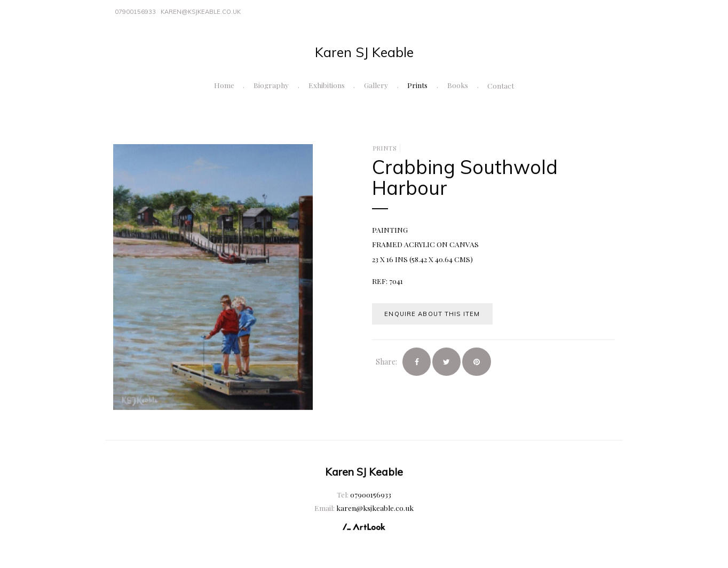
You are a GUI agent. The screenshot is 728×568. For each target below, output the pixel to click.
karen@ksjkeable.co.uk (201, 12)
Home (224, 85)
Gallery (376, 85)
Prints (417, 85)
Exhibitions (327, 85)
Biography (271, 85)
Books (458, 85)
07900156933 (135, 12)
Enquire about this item (432, 314)
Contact (501, 85)
